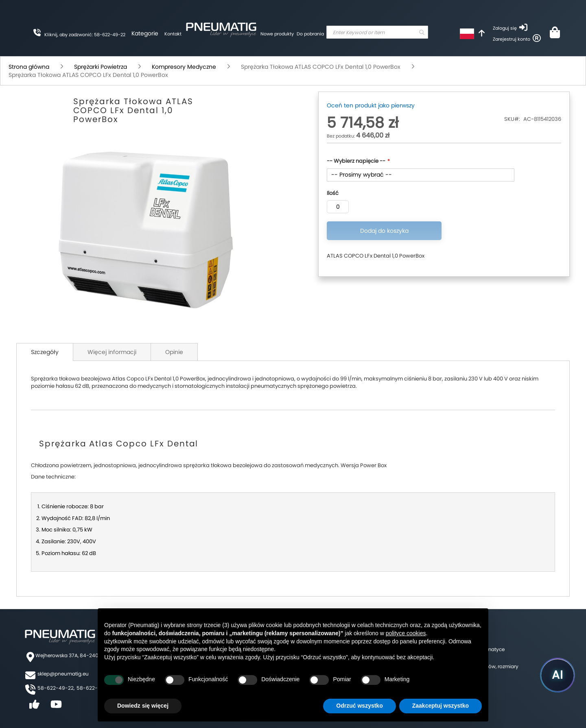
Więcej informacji (112, 352)
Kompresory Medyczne (184, 67)
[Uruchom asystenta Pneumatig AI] (558, 675)
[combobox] (377, 32)
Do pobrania (310, 34)
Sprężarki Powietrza (101, 67)
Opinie (174, 352)
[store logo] (221, 28)
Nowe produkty (277, 34)
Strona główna (29, 67)
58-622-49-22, (56, 688)
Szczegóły (45, 352)
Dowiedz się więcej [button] (143, 706)
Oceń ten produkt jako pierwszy (371, 105)
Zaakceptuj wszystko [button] (441, 706)
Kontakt (173, 34)
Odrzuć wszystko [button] (359, 706)
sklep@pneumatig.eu (63, 674)
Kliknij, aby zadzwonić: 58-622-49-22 (85, 35)
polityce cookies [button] (406, 633)
